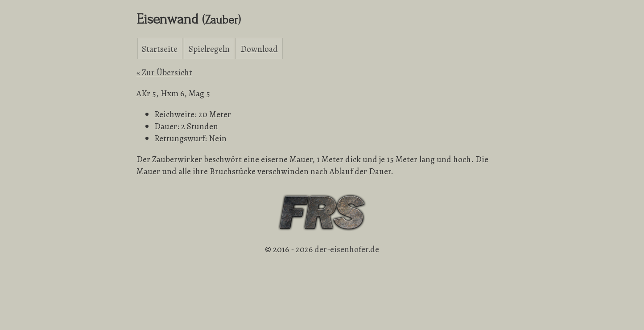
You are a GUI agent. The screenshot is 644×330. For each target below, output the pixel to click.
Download (259, 48)
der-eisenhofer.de (347, 249)
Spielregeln (209, 48)
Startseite (160, 48)
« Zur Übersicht (164, 72)
